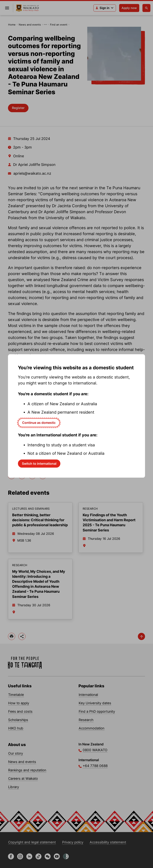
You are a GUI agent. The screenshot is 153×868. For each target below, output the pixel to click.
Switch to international (39, 463)
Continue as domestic (39, 423)
